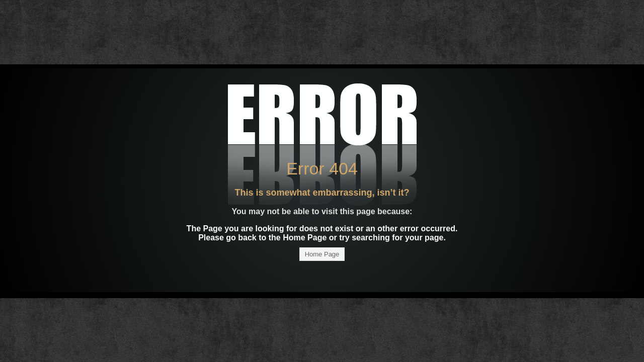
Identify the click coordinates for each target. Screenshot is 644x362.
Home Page (322, 254)
